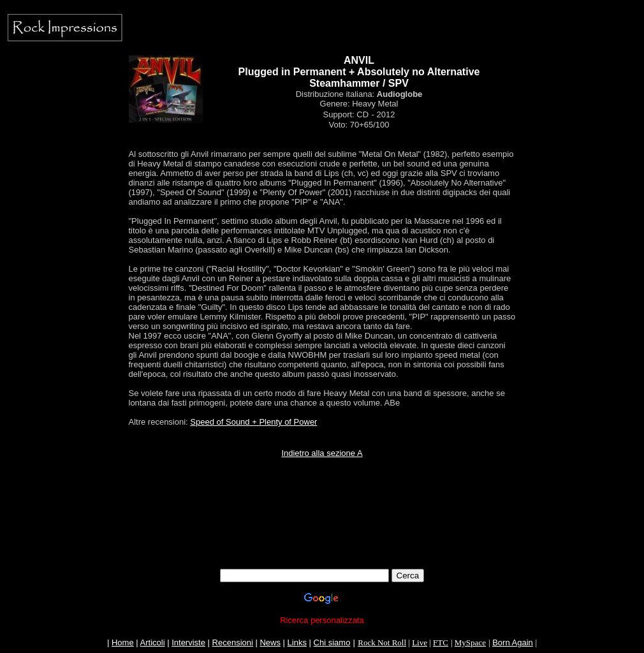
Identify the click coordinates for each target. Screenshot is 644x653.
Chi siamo (332, 642)
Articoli (153, 642)
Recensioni (233, 642)
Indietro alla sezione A (322, 453)
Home (123, 642)
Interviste (188, 642)
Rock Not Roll (382, 642)
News (270, 642)
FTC (441, 642)
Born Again (513, 642)
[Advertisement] (322, 540)
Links (297, 642)
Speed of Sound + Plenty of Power (253, 422)
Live (420, 642)
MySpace (470, 642)
